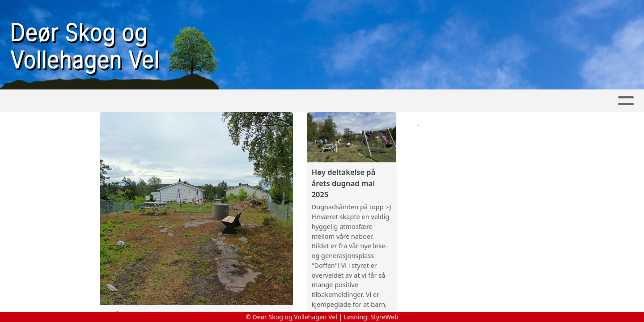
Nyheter (143, 101)
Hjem (105, 101)
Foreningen (200, 101)
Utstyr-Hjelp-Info (509, 101)
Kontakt (262, 101)
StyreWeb (384, 317)
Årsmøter (320, 101)
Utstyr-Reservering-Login (407, 101)
